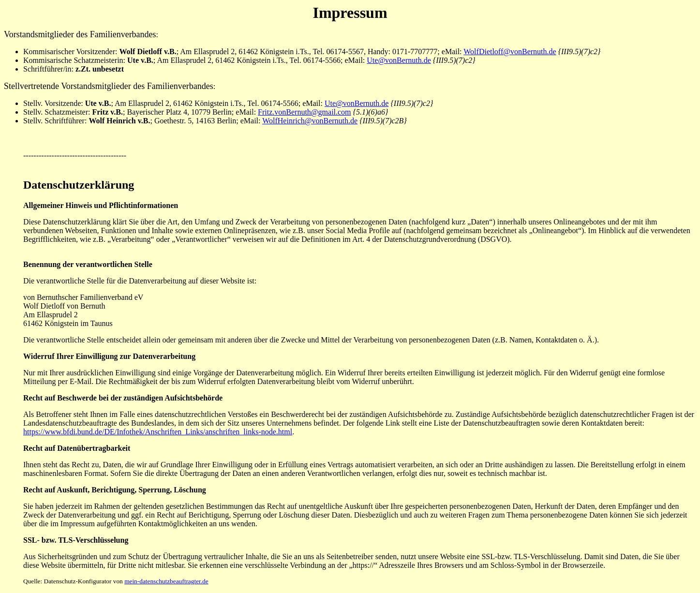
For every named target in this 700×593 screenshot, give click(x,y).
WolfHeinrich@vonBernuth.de (310, 121)
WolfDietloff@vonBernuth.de (510, 52)
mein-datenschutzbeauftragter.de (166, 581)
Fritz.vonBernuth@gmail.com (304, 112)
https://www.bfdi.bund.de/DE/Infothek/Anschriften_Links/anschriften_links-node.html (158, 432)
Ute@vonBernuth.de (399, 60)
